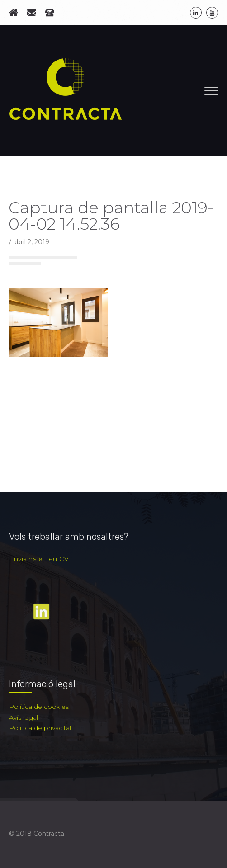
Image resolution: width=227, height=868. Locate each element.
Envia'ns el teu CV (39, 559)
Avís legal (24, 717)
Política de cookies (39, 707)
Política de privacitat (40, 728)
